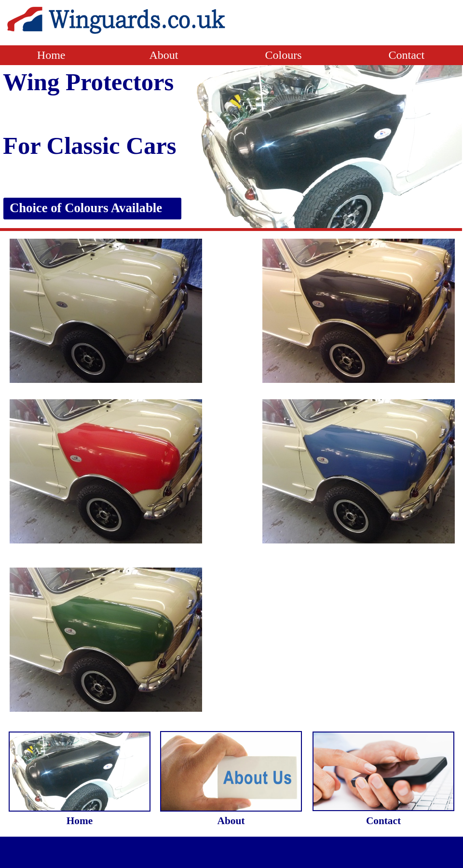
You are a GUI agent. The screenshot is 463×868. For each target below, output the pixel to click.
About (207, 55)
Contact (407, 55)
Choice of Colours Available (86, 208)
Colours (285, 55)
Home (53, 55)
